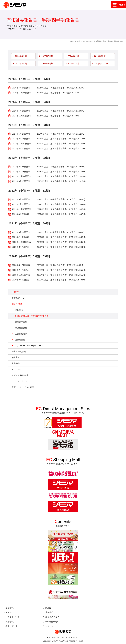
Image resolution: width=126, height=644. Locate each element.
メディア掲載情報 (20, 375)
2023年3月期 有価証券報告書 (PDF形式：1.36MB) (61, 167)
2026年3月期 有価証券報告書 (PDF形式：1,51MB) (61, 88)
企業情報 (10, 608)
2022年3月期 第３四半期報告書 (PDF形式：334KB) (61, 204)
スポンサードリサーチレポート (29, 346)
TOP (71, 41)
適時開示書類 (21, 322)
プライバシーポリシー (56, 637)
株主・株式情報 (19, 352)
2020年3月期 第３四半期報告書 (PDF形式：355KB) (61, 270)
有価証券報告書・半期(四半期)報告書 (32, 316)
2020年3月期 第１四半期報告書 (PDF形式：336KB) (61, 280)
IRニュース (17, 369)
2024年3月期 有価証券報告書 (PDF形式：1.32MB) (61, 134)
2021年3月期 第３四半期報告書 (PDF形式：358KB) (61, 237)
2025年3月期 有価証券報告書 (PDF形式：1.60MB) (61, 111)
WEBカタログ (52, 622)
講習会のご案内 (52, 617)
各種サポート (12, 626)
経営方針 (16, 357)
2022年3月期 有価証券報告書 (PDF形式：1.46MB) (61, 199)
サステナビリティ (14, 617)
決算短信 (19, 310)
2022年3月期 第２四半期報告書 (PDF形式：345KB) (61, 209)
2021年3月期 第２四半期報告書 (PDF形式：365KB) (61, 242)
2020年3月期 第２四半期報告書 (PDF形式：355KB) (61, 275)
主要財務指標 (21, 334)
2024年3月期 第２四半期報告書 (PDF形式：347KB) (61, 144)
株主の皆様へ (18, 298)
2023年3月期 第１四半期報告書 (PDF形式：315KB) (61, 181)
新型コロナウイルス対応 (23, 387)
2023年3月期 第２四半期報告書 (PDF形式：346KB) (61, 176)
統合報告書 (20, 340)
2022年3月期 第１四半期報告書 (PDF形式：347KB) (61, 214)
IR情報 (77, 41)
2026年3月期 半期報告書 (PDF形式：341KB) (58, 93)
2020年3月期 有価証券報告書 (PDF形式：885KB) (60, 265)
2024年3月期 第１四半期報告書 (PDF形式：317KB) (61, 148)
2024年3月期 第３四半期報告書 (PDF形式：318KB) (61, 139)
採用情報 (10, 622)
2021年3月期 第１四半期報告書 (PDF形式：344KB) (61, 247)
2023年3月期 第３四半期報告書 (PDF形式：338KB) (61, 172)
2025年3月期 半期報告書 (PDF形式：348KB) (58, 116)
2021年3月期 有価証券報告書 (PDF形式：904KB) (60, 232)
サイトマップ (72, 637)
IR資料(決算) (87, 41)
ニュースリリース (20, 381)
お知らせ (49, 626)
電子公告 (16, 363)
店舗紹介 (49, 612)
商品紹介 (49, 608)
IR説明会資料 (21, 328)
